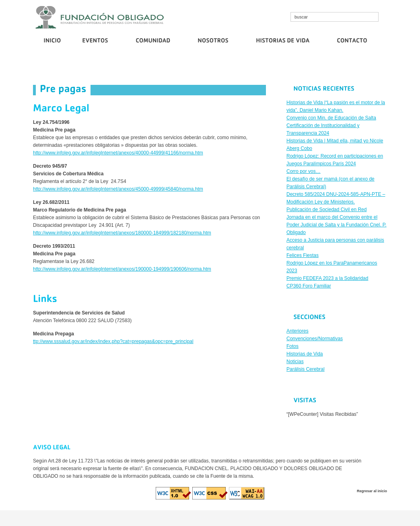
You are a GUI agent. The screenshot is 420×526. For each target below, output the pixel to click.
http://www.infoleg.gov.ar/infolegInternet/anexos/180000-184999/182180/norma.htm (122, 233)
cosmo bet (168, 518)
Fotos (292, 346)
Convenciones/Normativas (315, 339)
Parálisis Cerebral (306, 369)
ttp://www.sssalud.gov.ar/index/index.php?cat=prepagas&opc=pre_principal (113, 341)
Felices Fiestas (303, 255)
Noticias (295, 362)
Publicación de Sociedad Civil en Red (353, 67)
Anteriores (297, 331)
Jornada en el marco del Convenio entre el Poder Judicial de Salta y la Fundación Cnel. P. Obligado (337, 225)
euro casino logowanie (247, 518)
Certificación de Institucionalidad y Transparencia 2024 (215, 67)
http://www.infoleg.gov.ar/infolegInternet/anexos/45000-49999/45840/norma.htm (118, 189)
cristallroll (191, 518)
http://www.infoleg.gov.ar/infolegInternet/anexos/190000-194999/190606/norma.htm (122, 269)
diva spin (212, 518)
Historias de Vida (305, 354)
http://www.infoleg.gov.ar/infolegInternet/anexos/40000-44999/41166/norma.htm (118, 153)
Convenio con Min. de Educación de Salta (111, 67)
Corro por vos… (292, 67)
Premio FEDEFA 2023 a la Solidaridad (327, 278)
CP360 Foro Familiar (309, 286)
